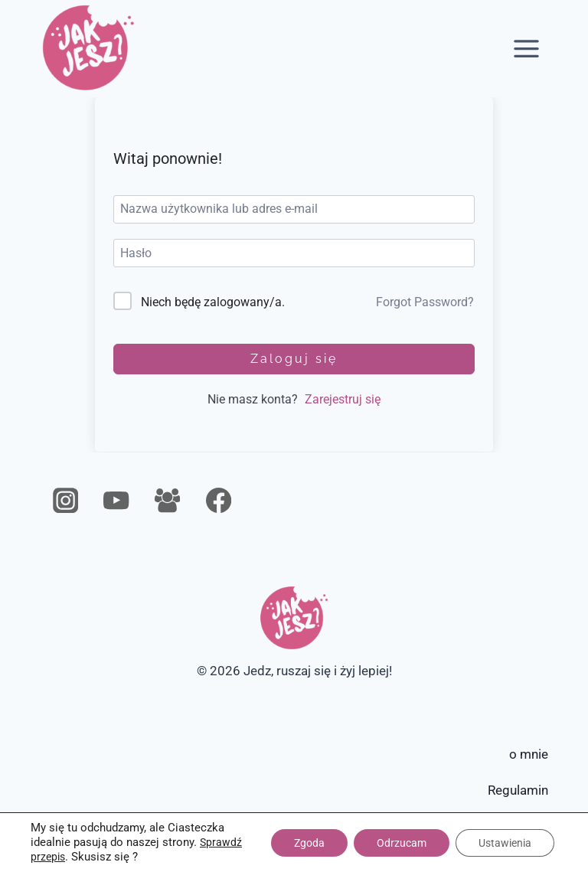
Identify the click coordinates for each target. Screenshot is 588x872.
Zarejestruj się (343, 399)
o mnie (529, 754)
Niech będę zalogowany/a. (213, 302)
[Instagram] (65, 501)
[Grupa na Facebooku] (167, 501)
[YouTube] (117, 501)
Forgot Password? (425, 302)
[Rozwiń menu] (527, 48)
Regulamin (518, 790)
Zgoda (309, 843)
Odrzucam (402, 843)
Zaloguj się (294, 359)
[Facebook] (219, 501)
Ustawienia (505, 843)
